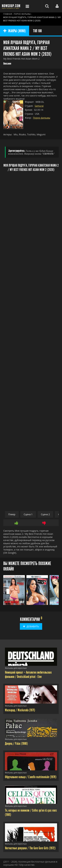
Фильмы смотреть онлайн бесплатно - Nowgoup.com (12, 6)
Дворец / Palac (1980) (16, 744)
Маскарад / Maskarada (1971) (20, 710)
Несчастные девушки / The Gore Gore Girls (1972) (30, 848)
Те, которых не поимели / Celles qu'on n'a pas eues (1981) (31, 813)
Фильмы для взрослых (16, 668)
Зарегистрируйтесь (16, 151)
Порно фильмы (41, 118)
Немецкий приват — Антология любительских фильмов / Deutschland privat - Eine (28, 675)
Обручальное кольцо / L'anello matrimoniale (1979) (31, 777)
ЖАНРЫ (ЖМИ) (15, 31)
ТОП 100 (37, 31)
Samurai (39, 106)
